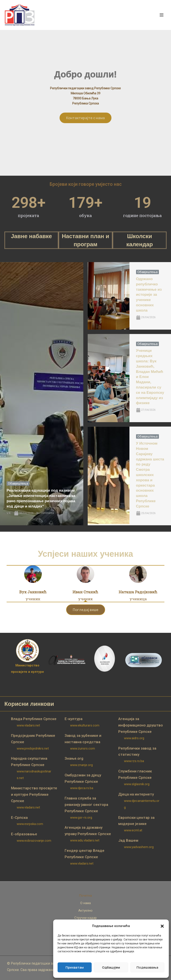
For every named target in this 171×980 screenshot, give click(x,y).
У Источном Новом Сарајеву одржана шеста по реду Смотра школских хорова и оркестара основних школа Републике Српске (150, 475)
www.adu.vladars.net (85, 840)
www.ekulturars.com (85, 725)
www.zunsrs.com (83, 748)
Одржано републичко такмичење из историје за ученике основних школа (149, 295)
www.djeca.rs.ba (82, 788)
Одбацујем (111, 967)
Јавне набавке (31, 236)
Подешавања (147, 967)
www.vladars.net (28, 725)
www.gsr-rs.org (81, 818)
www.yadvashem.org (139, 847)
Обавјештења (18, 484)
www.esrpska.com (30, 824)
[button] (162, 926)
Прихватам (75, 967)
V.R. (9, 513)
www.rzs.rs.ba (134, 761)
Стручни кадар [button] (85, 918)
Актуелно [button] (85, 911)
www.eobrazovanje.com (34, 841)
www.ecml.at (133, 830)
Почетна (85, 896)
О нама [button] (85, 903)
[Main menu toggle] (162, 15)
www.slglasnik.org (137, 784)
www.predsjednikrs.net (33, 748)
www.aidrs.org (134, 738)
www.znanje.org (81, 765)
